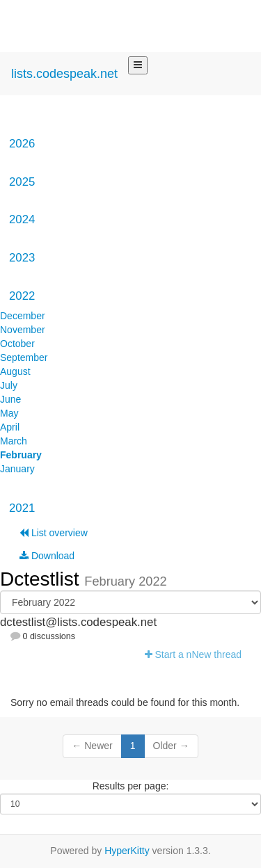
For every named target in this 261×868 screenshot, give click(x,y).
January (17, 469)
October (17, 344)
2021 (22, 508)
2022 (22, 296)
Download (47, 556)
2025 (22, 182)
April (10, 427)
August (15, 371)
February (21, 455)
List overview (54, 533)
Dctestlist (42, 579)
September (24, 357)
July (9, 385)
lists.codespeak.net (64, 74)
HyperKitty (127, 851)
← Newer (92, 746)
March (14, 441)
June (10, 399)
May (9, 413)
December (23, 316)
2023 (22, 258)
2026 (22, 144)
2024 (22, 219)
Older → (171, 746)
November (23, 330)
